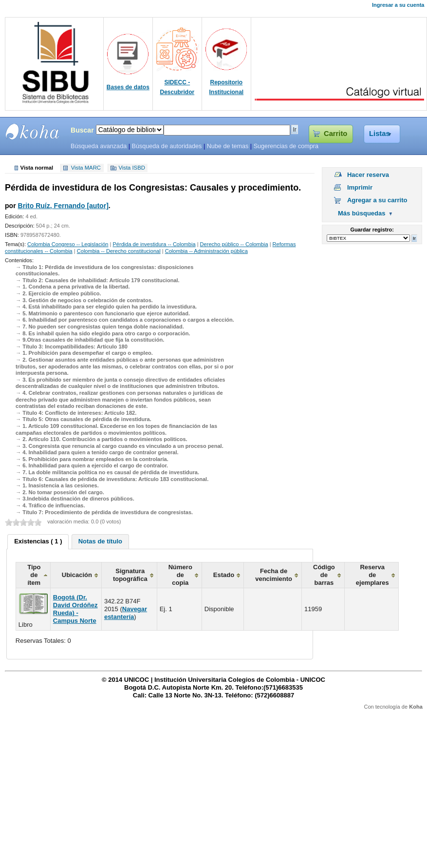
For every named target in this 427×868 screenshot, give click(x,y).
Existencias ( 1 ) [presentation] (38, 541)
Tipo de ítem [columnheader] (34, 575)
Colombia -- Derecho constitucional (119, 251)
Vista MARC (86, 168)
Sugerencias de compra (286, 146)
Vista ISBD (131, 168)
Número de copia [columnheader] (180, 575)
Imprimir (360, 187)
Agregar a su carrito (377, 200)
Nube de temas (228, 146)
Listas (380, 134)
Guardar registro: (372, 230)
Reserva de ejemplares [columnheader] (372, 575)
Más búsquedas (362, 213)
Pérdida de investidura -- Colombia (154, 244)
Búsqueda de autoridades (167, 146)
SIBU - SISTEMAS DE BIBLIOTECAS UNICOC (33, 132)
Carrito (335, 134)
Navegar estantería (126, 613)
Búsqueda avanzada (99, 146)
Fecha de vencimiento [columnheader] (274, 575)
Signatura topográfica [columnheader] (130, 575)
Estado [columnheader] (224, 575)
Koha (416, 707)
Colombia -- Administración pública (206, 251)
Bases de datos (128, 87)
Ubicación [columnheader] (77, 575)
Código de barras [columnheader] (324, 575)
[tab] (38, 542)
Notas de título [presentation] (100, 541)
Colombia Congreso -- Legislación (68, 244)
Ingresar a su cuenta (398, 5)
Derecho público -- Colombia (234, 244)
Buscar (82, 130)
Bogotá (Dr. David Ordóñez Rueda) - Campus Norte (75, 609)
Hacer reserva (368, 175)
